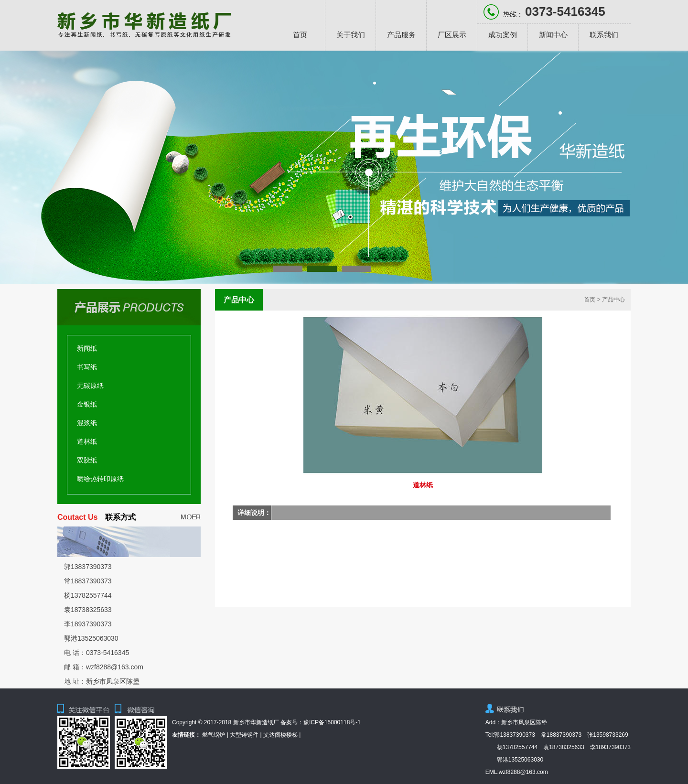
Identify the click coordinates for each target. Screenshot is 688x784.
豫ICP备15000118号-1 (332, 722)
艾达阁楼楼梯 (280, 735)
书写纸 (87, 367)
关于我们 (351, 35)
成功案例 (503, 35)
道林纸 (87, 441)
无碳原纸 (90, 386)
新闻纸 (87, 348)
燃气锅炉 (214, 735)
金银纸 (87, 404)
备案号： (292, 722)
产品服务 (401, 35)
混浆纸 (87, 423)
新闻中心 (553, 35)
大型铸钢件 (244, 735)
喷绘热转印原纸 (100, 479)
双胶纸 (87, 460)
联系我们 (604, 35)
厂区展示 (452, 35)
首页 (300, 35)
